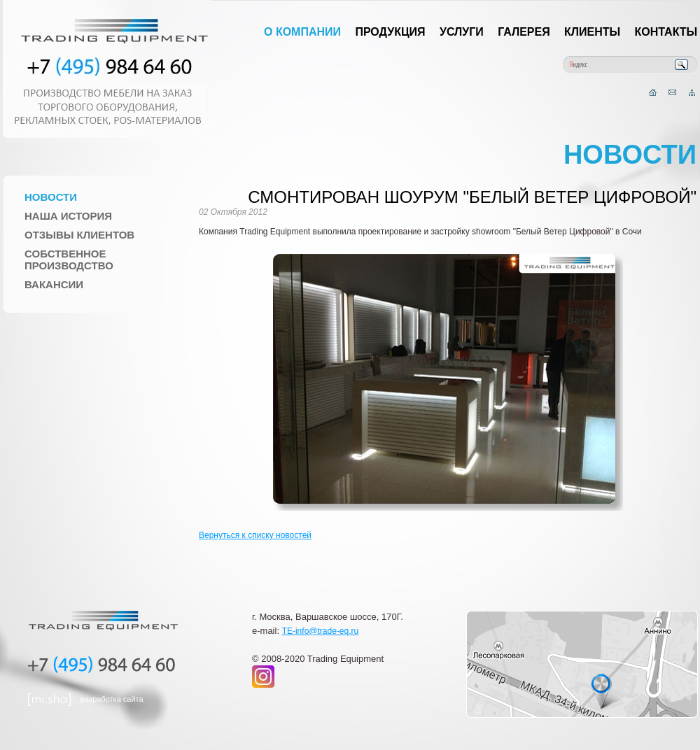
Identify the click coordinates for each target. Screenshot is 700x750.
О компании (302, 32)
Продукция (390, 32)
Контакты (666, 32)
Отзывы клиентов (79, 235)
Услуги (462, 32)
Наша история (68, 216)
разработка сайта (112, 699)
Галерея (524, 32)
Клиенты (592, 32)
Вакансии (54, 284)
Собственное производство (69, 260)
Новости (51, 197)
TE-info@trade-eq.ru (321, 631)
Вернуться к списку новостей (255, 535)
